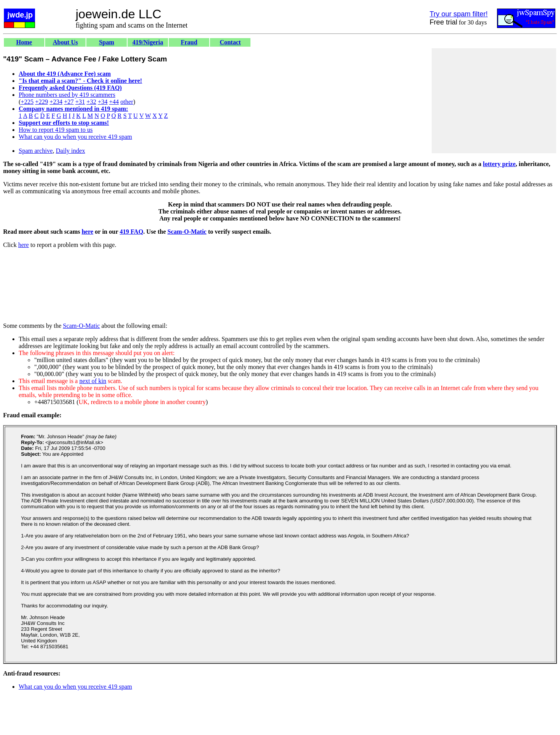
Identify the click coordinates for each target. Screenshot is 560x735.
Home (24, 42)
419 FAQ (132, 232)
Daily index (71, 151)
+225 (27, 102)
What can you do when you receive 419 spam (75, 137)
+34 (103, 102)
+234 (56, 102)
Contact (230, 42)
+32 (91, 102)
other (127, 102)
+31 (80, 102)
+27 (69, 102)
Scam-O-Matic (187, 232)
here (87, 232)
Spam (106, 42)
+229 (41, 102)
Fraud (189, 42)
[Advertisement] (494, 101)
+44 (114, 102)
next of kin (93, 381)
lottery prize (499, 164)
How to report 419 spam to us (56, 130)
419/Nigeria (148, 42)
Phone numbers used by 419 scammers (67, 95)
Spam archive (36, 151)
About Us (65, 42)
